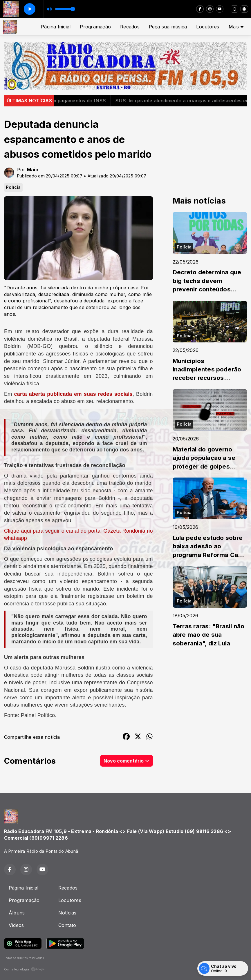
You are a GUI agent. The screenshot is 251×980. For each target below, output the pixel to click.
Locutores (208, 27)
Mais (236, 27)
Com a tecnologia (24, 969)
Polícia (13, 187)
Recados (130, 27)
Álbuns (17, 913)
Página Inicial (56, 27)
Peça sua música (168, 27)
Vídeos (16, 925)
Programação (95, 27)
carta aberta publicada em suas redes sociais (73, 394)
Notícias (67, 913)
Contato (67, 925)
